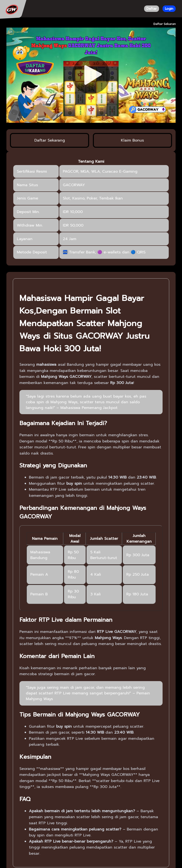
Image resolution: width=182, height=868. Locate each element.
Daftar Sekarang (50, 140)
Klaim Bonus (132, 140)
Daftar (152, 9)
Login (169, 9)
